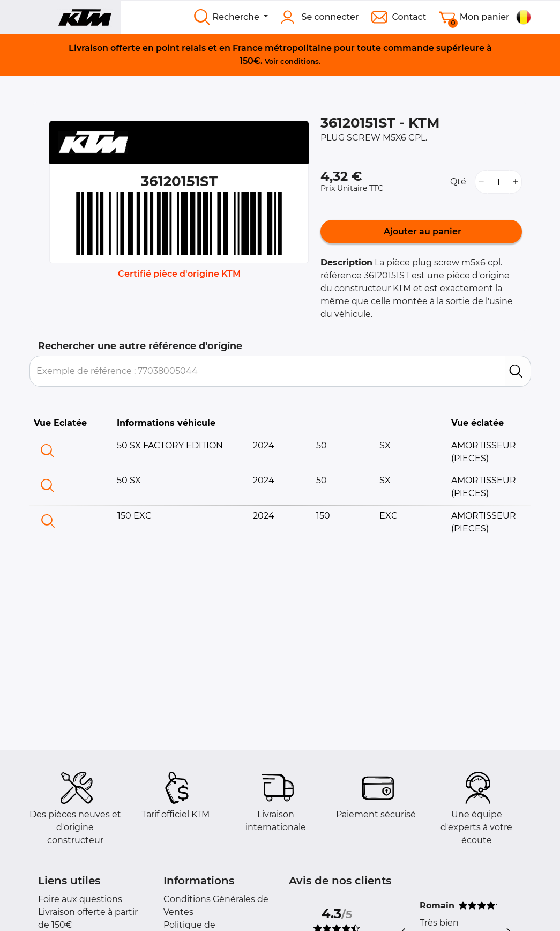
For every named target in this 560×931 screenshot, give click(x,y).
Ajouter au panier (421, 231)
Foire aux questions (80, 899)
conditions (300, 61)
